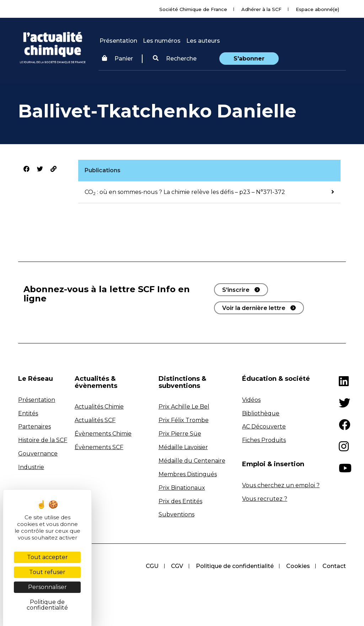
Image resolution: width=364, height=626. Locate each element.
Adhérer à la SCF (261, 9)
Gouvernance (38, 454)
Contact (334, 566)
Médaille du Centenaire (192, 461)
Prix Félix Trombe (184, 420)
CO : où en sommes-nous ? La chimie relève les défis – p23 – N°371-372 (185, 192)
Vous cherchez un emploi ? (281, 485)
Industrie (31, 467)
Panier (117, 59)
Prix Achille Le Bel (184, 407)
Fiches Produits (264, 440)
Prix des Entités (180, 501)
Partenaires (34, 427)
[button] (175, 59)
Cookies (298, 566)
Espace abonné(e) (317, 9)
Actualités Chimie (99, 407)
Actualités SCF (95, 420)
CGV (176, 566)
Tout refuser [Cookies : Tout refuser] (47, 572)
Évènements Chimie (103, 434)
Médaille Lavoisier (183, 447)
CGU (151, 566)
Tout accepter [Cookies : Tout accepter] (47, 557)
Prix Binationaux (182, 488)
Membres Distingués (188, 474)
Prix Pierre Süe (180, 434)
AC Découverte (264, 427)
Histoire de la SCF (43, 440)
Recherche (175, 59)
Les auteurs (203, 41)
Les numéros (162, 41)
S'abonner (249, 59)
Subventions (176, 514)
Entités (28, 413)
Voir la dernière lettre (254, 308)
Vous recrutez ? (265, 499)
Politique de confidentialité (234, 566)
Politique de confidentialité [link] (47, 605)
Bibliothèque (261, 413)
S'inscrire (236, 290)
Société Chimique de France (193, 9)
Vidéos (251, 400)
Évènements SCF (99, 447)
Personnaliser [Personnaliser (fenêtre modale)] (47, 587)
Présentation (118, 41)
